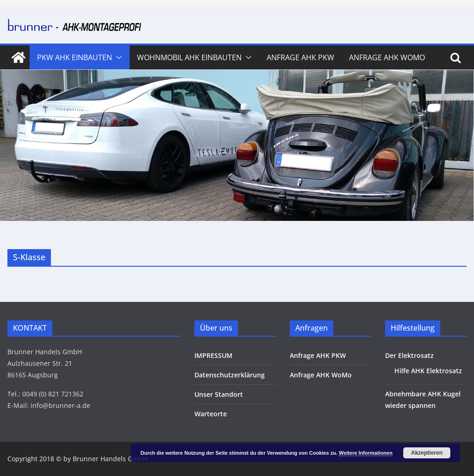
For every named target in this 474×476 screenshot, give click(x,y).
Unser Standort (219, 394)
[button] (117, 57)
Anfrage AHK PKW (300, 57)
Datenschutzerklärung (230, 375)
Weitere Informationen (366, 453)
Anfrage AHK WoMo (387, 57)
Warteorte (211, 414)
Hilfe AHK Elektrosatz (428, 371)
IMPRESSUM (213, 355)
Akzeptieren (427, 453)
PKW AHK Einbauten (75, 57)
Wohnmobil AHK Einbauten (189, 57)
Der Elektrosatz (409, 355)
